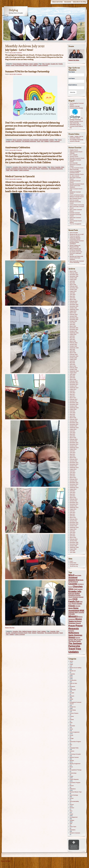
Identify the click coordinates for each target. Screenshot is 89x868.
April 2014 (72, 456)
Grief (71, 723)
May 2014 (72, 454)
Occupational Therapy (76, 770)
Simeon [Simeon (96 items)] (72, 637)
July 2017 (72, 391)
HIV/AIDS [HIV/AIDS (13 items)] (78, 606)
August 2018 (73, 373)
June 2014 (73, 453)
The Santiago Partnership (29, 141)
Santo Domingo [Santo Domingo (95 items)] (75, 635)
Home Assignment (75, 732)
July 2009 (72, 551)
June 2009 (73, 552)
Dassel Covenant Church (76, 121)
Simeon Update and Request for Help (75, 246)
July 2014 (72, 451)
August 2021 (73, 334)
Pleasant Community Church (75, 202)
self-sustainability (44, 140)
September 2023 (74, 310)
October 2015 (73, 426)
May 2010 (72, 534)
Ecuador (48, 64)
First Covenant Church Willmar (76, 222)
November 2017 (74, 384)
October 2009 (73, 546)
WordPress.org (74, 566)
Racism (72, 786)
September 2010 (74, 527)
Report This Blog (6, 861)
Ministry (8, 65)
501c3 (14, 140)
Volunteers (73, 830)
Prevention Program (75, 783)
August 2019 (73, 359)
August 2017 (73, 389)
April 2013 (72, 476)
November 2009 (74, 544)
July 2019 (72, 361)
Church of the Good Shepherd (75, 186)
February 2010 (74, 539)
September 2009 (74, 547)
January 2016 (73, 421)
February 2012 (74, 499)
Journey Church (74, 157)
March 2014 (73, 458)
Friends (61, 64)
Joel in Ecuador (74, 233)
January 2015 (73, 441)
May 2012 (72, 494)
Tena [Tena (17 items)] (75, 639)
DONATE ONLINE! (75, 106)
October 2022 (73, 321)
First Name (72, 72)
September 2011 (74, 507)
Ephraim (72, 696)
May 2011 (72, 514)
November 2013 (74, 464)
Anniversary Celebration (18, 148)
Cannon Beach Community (77, 205)
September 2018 (74, 371)
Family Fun (25, 167)
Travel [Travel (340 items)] (72, 649)
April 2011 (72, 516)
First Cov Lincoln (74, 200)
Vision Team (73, 827)
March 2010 (73, 537)
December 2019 (74, 356)
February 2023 (74, 315)
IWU (71, 745)
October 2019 (73, 358)
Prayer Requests (17, 64)
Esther (72, 699)
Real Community (74, 169)
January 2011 (73, 521)
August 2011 (73, 509)
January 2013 (73, 481)
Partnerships (44, 169)
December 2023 (74, 305)
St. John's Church (74, 176)
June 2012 (73, 493)
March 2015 (73, 438)
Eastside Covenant (75, 213)
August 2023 (73, 311)
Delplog (13, 10)
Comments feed (74, 564)
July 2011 (72, 511)
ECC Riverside (74, 163)
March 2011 (73, 517)
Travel (31, 64)
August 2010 (73, 529)
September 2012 (74, 488)
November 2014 (74, 444)
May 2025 (72, 283)
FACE (30, 169)
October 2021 (73, 331)
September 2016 (74, 408)
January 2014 (73, 461)
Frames (72, 716)
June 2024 (73, 295)
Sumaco (72, 808)
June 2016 (73, 413)
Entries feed (73, 563)
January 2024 (73, 303)
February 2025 (74, 286)
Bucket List (73, 671)
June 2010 (73, 532)
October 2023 (73, 308)
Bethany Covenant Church (77, 197)
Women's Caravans (75, 833)
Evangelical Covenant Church (19, 169)
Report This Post (10, 628)
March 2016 (73, 418)
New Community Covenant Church (77, 207)
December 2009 (74, 542)
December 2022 (74, 318)
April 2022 (72, 325)
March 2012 (73, 498)
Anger (71, 664)
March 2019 (73, 366)
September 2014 (74, 448)
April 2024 (72, 298)
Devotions (72, 687)
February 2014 (74, 459)
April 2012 (72, 496)
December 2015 (74, 423)
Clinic (20, 167)
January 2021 (73, 344)
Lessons (72, 751)
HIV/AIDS (72, 726)
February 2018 (74, 381)
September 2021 (74, 333)
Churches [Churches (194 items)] (78, 586)
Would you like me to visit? (77, 234)
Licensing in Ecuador (75, 754)
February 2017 (74, 399)
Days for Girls (73, 683)
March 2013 (73, 478)
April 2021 (72, 339)
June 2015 (73, 433)
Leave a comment (43, 65)
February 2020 (74, 354)
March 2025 (73, 285)
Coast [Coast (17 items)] (75, 589)
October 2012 (73, 486)
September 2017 (74, 388)
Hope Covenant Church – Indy (77, 189)
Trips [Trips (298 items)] (78, 649)
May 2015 (72, 434)
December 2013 (74, 463)
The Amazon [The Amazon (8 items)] (79, 639)
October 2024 (73, 290)
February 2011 (74, 519)
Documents (68, 2)
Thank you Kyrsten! (75, 236)
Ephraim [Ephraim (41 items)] (72, 594)
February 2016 (74, 419)
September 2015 (74, 428)
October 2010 (73, 526)
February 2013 (74, 479)
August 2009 (73, 549)
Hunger (72, 738)
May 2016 (72, 414)
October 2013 (73, 466)
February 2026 (74, 273)
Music (71, 767)
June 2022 (73, 323)
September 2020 (74, 348)
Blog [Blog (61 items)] (77, 580)
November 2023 (74, 306)
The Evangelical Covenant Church (77, 104)
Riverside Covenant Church (77, 158)
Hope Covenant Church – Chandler (77, 152)
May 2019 (72, 363)
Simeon (72, 805)
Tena (71, 811)
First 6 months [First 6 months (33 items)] (77, 604)
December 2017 (74, 383)
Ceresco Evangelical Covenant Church (75, 172)
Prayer (12, 65)
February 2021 (74, 343)
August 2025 (73, 280)
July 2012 (72, 491)
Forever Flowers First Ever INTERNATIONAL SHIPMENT (77, 242)
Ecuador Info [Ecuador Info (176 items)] (75, 591)
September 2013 (74, 468)
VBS (71, 823)
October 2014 (73, 446)
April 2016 (72, 416)
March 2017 (73, 398)
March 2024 (73, 300)
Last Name (72, 78)
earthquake (73, 690)
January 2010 (73, 541)
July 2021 (72, 336)
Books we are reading (76, 668)
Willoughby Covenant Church (75, 161)
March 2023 (73, 313)
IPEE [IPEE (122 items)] (82, 610)
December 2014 (74, 443)
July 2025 (72, 281)
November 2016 (74, 404)
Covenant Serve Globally (76, 108)
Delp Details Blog (74, 123)
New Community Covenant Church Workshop (77, 262)
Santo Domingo (74, 795)
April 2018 (72, 378)
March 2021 (73, 341)
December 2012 (74, 483)
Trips (30, 65)
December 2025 (74, 275)
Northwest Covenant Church (75, 182)
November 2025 (74, 276)
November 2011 (74, 504)
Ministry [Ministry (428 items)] (73, 616)
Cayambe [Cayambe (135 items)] (73, 584)
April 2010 (72, 536)
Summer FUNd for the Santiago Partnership (27, 72)
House (72, 735)
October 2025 (73, 278)
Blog (44, 64)
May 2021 (72, 338)
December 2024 (74, 288)
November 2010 (74, 524)
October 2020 (73, 346)
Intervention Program (75, 742)
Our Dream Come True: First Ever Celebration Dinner (76, 253)
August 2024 (73, 291)
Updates (36, 64)
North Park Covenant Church (75, 218)
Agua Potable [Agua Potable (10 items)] (78, 575)
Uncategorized (74, 817)
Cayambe (19, 140)
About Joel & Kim (57, 2)
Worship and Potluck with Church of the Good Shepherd (76, 258)
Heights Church (74, 150)
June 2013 (73, 473)
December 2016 (74, 403)
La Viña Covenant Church (77, 168)
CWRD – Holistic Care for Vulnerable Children (77, 137)
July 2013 (72, 471)
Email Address (73, 85)
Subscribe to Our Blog (79, 2)
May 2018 (72, 376)
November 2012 (74, 484)
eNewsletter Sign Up (75, 125)
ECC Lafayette (74, 155)
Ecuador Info (54, 64)
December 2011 (74, 503)
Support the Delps (74, 60)
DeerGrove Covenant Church (75, 165)
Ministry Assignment (75, 764)
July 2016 (72, 411)
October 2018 (73, 369)
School (72, 798)
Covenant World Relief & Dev (76, 127)
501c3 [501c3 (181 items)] (71, 575)
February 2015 (74, 439)
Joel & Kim (19, 53)
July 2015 (72, 431)
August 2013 (73, 469)
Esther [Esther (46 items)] (77, 594)
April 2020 (72, 351)
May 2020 (72, 349)
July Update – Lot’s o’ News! (19, 50)
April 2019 (72, 364)
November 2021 (74, 329)
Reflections (26, 64)
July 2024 (72, 293)
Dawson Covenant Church (77, 174)
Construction (26, 140)
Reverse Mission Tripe (76, 792)
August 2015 (73, 429)
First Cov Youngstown (76, 224)
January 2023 (73, 316)
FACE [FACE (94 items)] (75, 599)
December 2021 (74, 328)
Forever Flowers (74, 713)
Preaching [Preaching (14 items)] (71, 631)
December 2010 (74, 523)
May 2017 (72, 394)
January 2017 (73, 401)
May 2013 (72, 474)
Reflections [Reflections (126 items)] (74, 633)
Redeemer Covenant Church (75, 193)
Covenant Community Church (75, 215)
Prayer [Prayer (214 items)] (72, 626)
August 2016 (73, 409)
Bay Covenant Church (76, 198)
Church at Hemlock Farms (77, 195)
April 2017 (72, 396)
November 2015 (74, 424)
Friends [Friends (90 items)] (72, 606)
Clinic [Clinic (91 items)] (71, 589)
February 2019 (74, 368)
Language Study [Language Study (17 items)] (73, 613)
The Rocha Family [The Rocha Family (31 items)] (75, 641)
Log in (71, 561)
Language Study (74, 748)
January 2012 (73, 501)
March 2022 (73, 326)
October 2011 (73, 506)
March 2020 (73, 353)
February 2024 (74, 301)
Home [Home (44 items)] (71, 608)
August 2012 (73, 489)
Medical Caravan (27, 631)
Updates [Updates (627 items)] (74, 652)
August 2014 (73, 449)
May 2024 (72, 296)
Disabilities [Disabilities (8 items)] (80, 589)
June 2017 (73, 393)
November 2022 (74, 319)
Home (32, 140)
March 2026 (73, 271)
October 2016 (73, 406)
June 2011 (73, 513)
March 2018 (73, 379)
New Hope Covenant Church (75, 178)
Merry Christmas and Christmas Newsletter (75, 249)
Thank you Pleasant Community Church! (75, 238)
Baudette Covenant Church (77, 184)
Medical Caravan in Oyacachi (20, 177)
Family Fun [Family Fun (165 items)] (74, 601)
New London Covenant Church (76, 210)
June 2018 (73, 374)
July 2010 (72, 531)
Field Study (73, 710)
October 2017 (73, 386)
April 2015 (72, 436)
